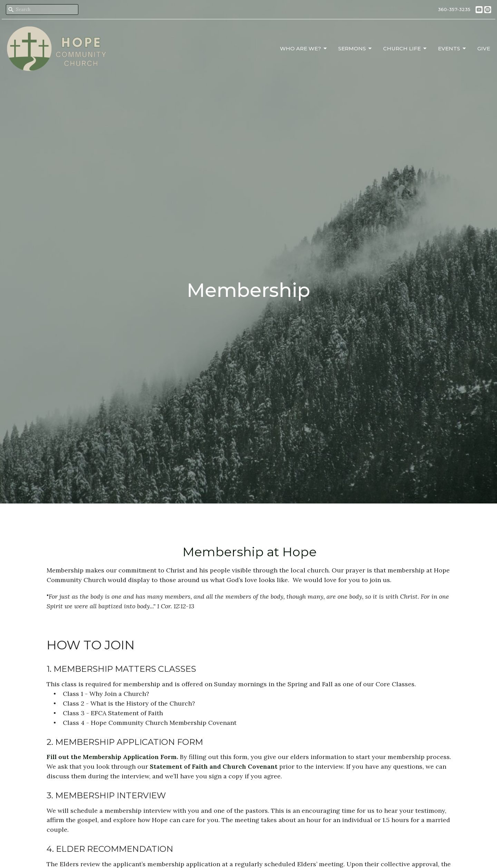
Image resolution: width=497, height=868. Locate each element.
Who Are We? (304, 49)
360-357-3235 (454, 9)
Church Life (405, 49)
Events (452, 49)
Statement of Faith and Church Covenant (214, 766)
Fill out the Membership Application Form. (113, 757)
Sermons (355, 49)
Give (484, 48)
